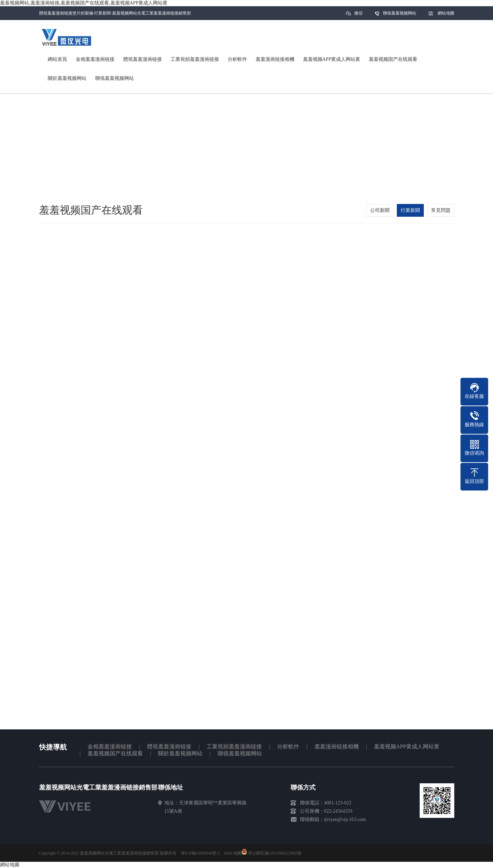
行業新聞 (410, 210)
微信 (358, 15)
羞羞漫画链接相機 (337, 746)
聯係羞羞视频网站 (400, 13)
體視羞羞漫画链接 (169, 746)
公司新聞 (380, 210)
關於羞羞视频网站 (180, 753)
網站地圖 (446, 13)
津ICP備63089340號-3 (200, 853)
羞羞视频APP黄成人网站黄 (407, 746)
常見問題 (441, 210)
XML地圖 (233, 853)
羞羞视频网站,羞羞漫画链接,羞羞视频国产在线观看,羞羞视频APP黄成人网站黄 (84, 3)
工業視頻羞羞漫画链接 (234, 746)
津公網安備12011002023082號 (272, 853)
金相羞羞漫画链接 (110, 746)
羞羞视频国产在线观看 (115, 753)
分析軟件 (288, 746)
